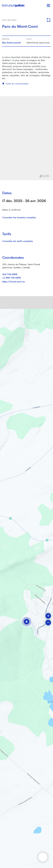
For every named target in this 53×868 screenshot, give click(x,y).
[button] (27, 622)
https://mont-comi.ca (13, 282)
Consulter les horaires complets (19, 217)
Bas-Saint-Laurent (12, 42)
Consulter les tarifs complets (18, 241)
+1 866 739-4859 (12, 278)
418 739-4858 (10, 274)
